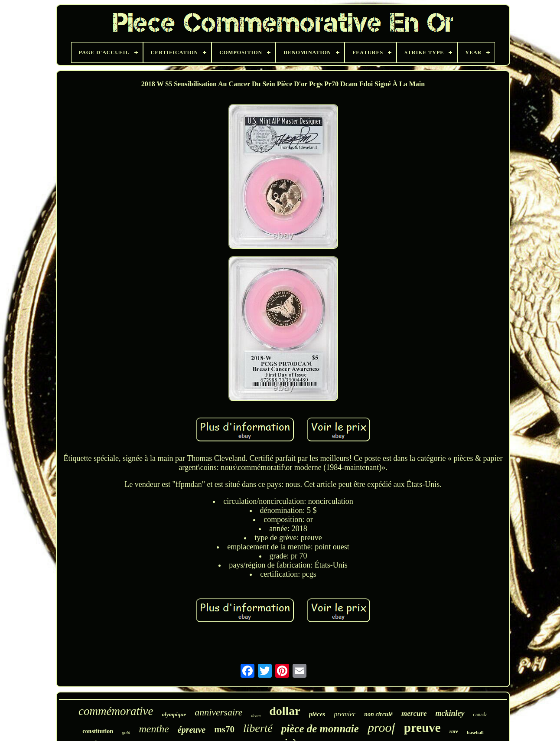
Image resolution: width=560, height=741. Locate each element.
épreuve (192, 730)
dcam (256, 716)
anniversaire (218, 712)
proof (381, 727)
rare (454, 731)
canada (480, 715)
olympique (174, 714)
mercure (414, 713)
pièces (317, 714)
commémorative (116, 711)
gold (126, 732)
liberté (258, 728)
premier (345, 714)
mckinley (450, 713)
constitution (98, 731)
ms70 (224, 729)
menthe (154, 729)
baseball (475, 732)
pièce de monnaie (320, 729)
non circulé (378, 714)
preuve (422, 728)
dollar (285, 711)
